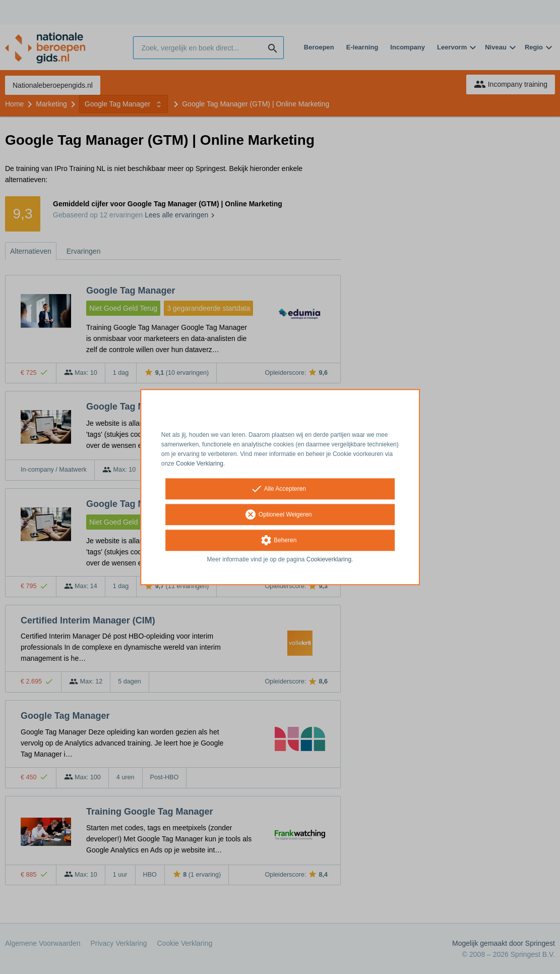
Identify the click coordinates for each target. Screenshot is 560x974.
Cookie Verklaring (200, 464)
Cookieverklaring (329, 560)
